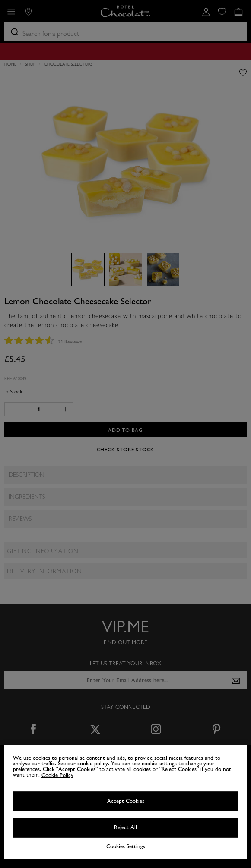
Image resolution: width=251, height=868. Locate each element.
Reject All (125, 827)
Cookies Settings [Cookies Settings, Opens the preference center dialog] (126, 847)
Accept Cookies (126, 801)
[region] (125, 802)
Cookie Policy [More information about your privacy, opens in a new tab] (57, 775)
